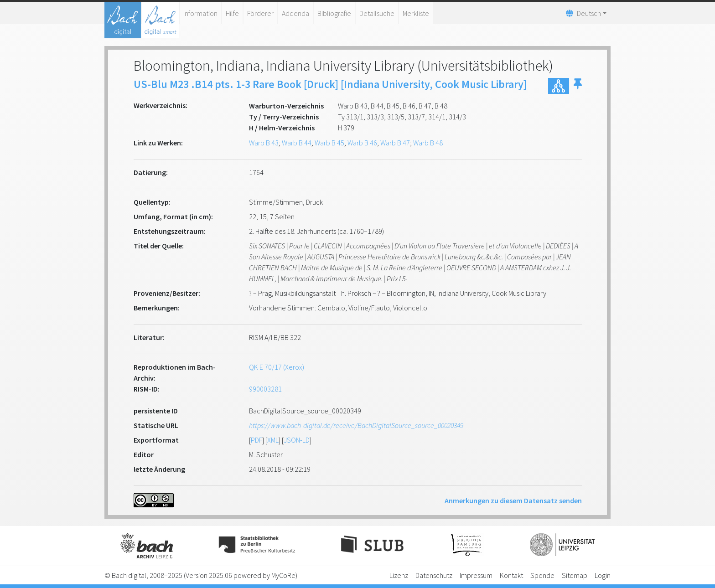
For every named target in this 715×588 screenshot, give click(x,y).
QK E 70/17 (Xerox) (277, 367)
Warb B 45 (329, 143)
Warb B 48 (428, 143)
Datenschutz (434, 575)
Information (200, 13)
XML (273, 440)
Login (603, 575)
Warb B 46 (362, 143)
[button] (578, 86)
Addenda (295, 13)
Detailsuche (377, 13)
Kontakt (511, 575)
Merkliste (416, 13)
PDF (256, 440)
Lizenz (399, 575)
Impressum (476, 575)
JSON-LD (297, 440)
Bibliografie (334, 13)
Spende (542, 575)
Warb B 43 (264, 143)
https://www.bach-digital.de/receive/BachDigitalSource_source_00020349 (356, 425)
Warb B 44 (297, 143)
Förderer (260, 13)
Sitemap (575, 575)
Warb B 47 (395, 143)
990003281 (265, 389)
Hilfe (232, 13)
